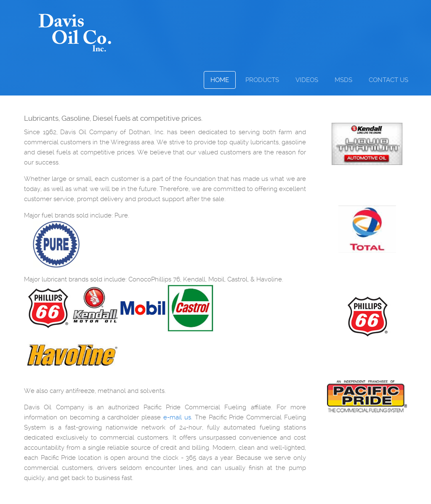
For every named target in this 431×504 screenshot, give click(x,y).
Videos (307, 80)
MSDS (343, 80)
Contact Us (388, 80)
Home (220, 80)
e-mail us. (178, 417)
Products (262, 80)
